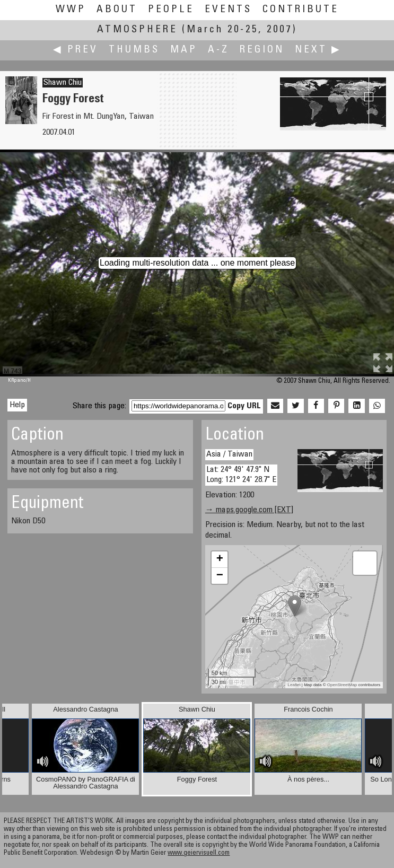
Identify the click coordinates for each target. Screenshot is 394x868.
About (117, 10)
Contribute (301, 10)
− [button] (220, 576)
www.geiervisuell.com (199, 853)
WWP (71, 10)
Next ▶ (318, 50)
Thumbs (134, 50)
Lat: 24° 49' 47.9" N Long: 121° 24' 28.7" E (241, 475)
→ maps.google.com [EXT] (249, 510)
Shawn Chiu (63, 83)
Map (184, 50)
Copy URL (244, 406)
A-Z (218, 50)
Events (228, 10)
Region (262, 50)
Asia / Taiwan (229, 454)
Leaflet (294, 685)
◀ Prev (76, 50)
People (171, 10)
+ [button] (220, 559)
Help (17, 405)
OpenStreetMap (342, 685)
